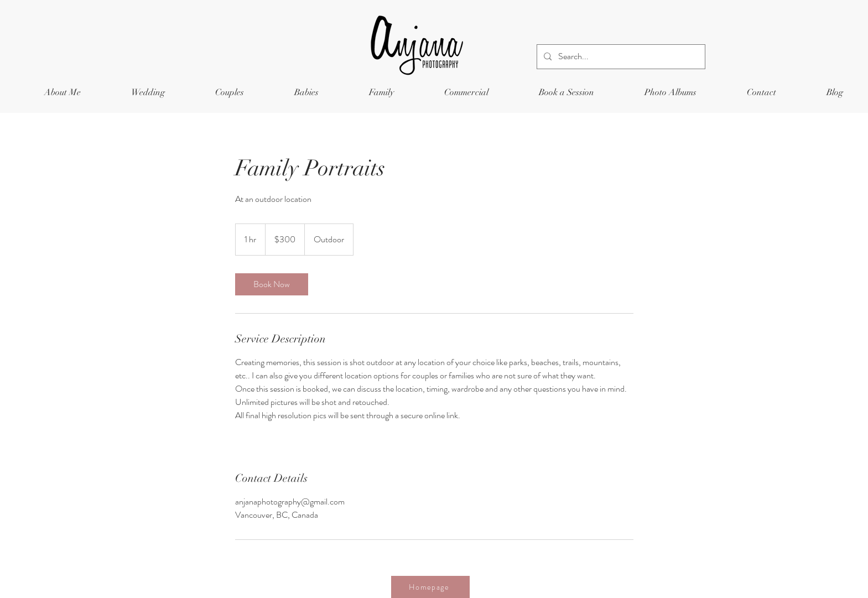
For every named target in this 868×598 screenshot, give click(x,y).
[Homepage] (430, 587)
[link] (272, 284)
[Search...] (620, 57)
